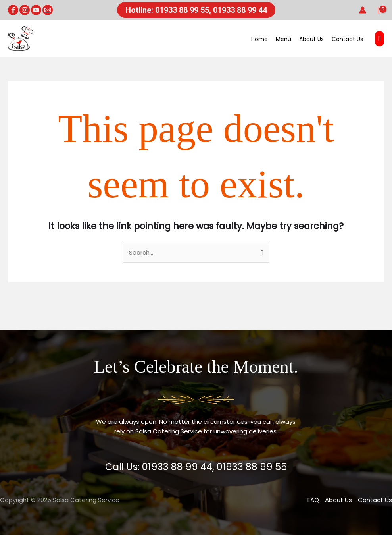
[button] (196, 10)
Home (259, 39)
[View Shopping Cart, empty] (379, 10)
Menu (283, 39)
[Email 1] (48, 10)
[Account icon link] (363, 10)
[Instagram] (25, 10)
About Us (311, 39)
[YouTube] (36, 10)
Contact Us (347, 39)
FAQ (313, 500)
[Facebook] (13, 10)
